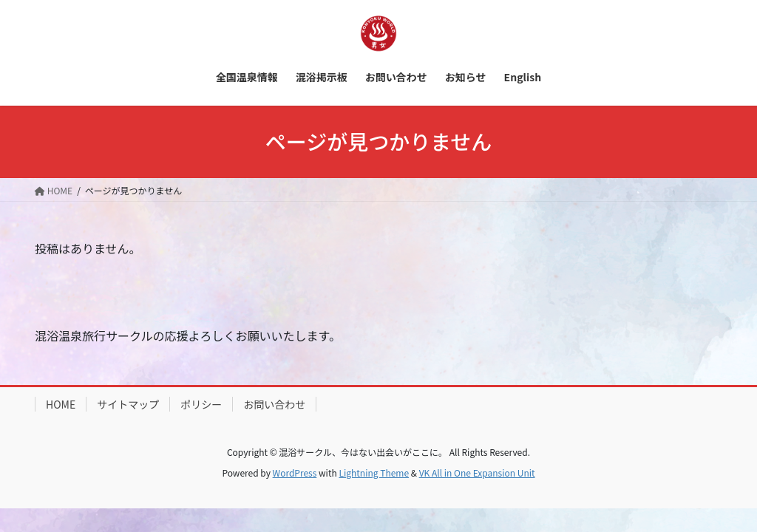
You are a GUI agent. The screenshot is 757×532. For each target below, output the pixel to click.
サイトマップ (128, 404)
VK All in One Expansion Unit (477, 473)
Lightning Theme (374, 473)
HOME (61, 404)
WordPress (295, 473)
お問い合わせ (274, 404)
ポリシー (201, 404)
